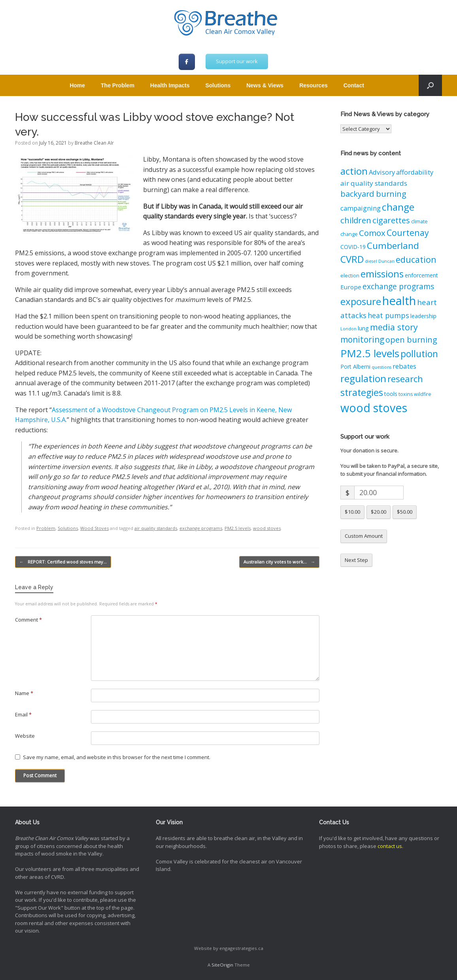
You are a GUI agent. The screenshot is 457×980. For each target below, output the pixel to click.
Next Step (356, 560)
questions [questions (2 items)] (381, 367)
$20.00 (379, 512)
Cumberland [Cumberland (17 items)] (393, 246)
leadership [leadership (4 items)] (423, 316)
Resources (313, 85)
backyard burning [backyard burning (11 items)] (373, 194)
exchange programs (201, 528)
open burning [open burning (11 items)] (411, 340)
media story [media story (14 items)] (394, 327)
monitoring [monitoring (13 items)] (362, 339)
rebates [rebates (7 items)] (404, 366)
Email (23, 714)
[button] (430, 85)
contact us (390, 846)
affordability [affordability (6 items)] (415, 172)
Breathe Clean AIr (94, 143)
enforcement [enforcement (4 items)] (421, 275)
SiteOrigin (222, 965)
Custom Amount (364, 536)
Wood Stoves (94, 528)
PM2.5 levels (238, 528)
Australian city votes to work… (279, 562)
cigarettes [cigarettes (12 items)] (391, 220)
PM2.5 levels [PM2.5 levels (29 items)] (370, 353)
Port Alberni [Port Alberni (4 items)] (355, 367)
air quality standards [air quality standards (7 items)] (374, 183)
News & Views (265, 85)
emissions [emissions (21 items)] (382, 274)
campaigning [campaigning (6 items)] (361, 208)
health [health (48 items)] (399, 301)
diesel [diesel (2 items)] (371, 261)
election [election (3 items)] (350, 276)
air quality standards (156, 528)
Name (24, 693)
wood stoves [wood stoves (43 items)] (374, 408)
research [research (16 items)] (405, 379)
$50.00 (405, 512)
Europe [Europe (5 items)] (351, 287)
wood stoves (267, 528)
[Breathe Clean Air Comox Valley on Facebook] (187, 62)
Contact (354, 85)
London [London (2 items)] (348, 329)
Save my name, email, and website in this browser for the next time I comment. (117, 757)
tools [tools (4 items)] (391, 394)
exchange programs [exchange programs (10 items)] (398, 286)
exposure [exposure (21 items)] (361, 301)
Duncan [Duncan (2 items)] (386, 261)
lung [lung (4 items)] (363, 328)
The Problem (118, 85)
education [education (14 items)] (416, 259)
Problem (46, 528)
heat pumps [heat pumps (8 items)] (388, 315)
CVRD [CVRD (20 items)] (352, 259)
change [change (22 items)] (398, 207)
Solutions (218, 85)
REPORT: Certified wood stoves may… (63, 562)
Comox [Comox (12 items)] (372, 233)
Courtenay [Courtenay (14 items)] (408, 233)
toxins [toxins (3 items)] (406, 394)
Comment (28, 620)
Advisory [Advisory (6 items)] (382, 172)
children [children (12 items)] (356, 220)
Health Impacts (170, 85)
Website (25, 736)
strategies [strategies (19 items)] (362, 392)
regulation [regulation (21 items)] (363, 378)
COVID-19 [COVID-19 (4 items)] (353, 247)
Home (77, 85)
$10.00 (352, 512)
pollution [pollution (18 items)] (419, 354)
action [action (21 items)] (354, 171)
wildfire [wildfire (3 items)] (423, 394)
